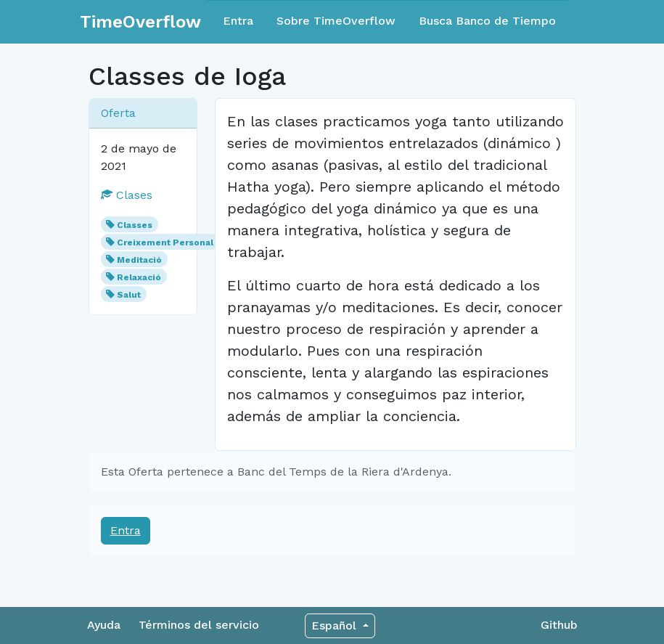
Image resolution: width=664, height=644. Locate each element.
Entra (238, 21)
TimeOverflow (140, 22)
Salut (129, 295)
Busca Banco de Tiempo (487, 21)
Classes (135, 225)
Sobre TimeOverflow (336, 21)
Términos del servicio (199, 625)
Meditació (139, 260)
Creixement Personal (165, 242)
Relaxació (139, 277)
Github (559, 625)
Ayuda (104, 625)
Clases (127, 195)
